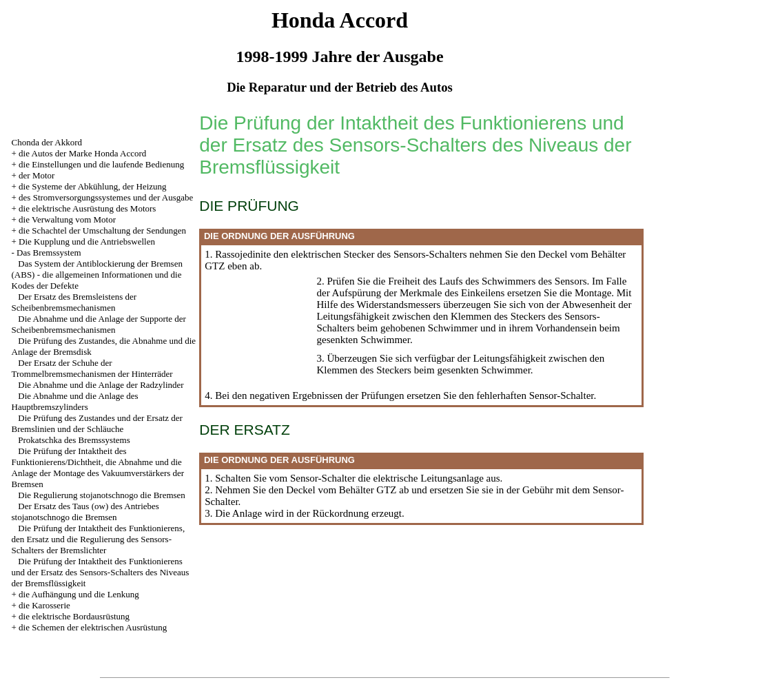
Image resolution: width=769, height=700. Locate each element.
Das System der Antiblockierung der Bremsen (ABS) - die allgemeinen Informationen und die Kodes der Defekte (97, 275)
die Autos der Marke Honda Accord (82, 153)
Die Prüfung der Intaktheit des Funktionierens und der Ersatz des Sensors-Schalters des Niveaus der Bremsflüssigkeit (101, 572)
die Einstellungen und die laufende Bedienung (101, 164)
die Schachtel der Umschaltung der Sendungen (102, 230)
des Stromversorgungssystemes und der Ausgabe (106, 197)
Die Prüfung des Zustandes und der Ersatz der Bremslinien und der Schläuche (97, 423)
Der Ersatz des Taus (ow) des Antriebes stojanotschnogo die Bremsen (85, 512)
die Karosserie (44, 605)
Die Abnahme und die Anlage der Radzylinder (101, 385)
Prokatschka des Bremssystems (74, 440)
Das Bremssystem (49, 253)
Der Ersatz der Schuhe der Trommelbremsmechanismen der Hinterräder (92, 368)
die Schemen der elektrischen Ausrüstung (93, 627)
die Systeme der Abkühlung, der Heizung (92, 186)
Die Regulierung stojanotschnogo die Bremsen (102, 495)
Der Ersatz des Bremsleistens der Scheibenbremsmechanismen (74, 302)
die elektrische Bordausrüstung (74, 616)
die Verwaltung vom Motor (67, 219)
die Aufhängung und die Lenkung (79, 594)
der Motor (37, 175)
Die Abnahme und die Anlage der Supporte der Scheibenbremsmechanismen (99, 324)
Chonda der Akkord (47, 142)
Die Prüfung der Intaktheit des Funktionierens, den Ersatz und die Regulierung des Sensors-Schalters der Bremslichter (99, 539)
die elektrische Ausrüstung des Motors (87, 208)
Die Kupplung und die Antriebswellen (87, 241)
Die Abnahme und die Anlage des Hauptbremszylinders (75, 401)
